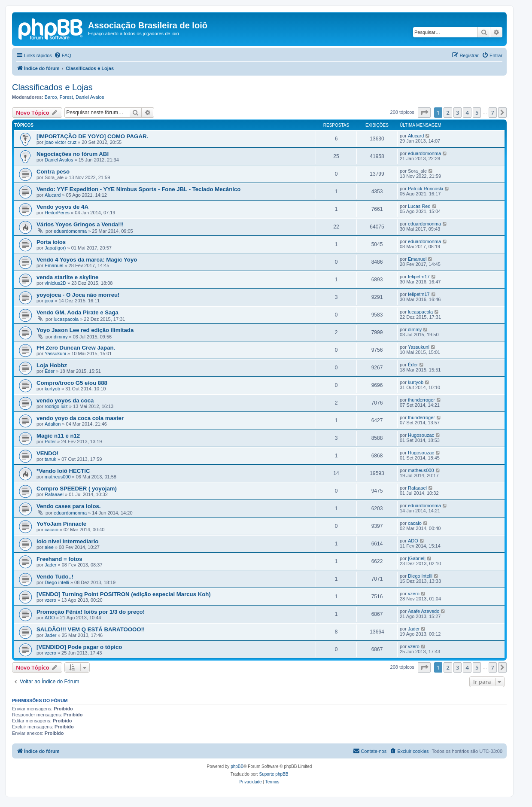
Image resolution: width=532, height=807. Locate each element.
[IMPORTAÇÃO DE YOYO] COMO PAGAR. (92, 136)
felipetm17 (419, 277)
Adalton (53, 424)
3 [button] (458, 113)
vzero (50, 600)
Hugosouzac (421, 435)
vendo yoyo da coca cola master (80, 418)
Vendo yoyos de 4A (62, 207)
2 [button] (448, 113)
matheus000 (58, 477)
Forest (66, 97)
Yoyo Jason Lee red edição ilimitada (85, 330)
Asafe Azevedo (424, 611)
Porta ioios (51, 242)
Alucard (416, 136)
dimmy (61, 337)
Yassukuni (55, 353)
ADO (413, 541)
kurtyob (52, 389)
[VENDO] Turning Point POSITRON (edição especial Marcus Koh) (124, 594)
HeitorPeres (57, 213)
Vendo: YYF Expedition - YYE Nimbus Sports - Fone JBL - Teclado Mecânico (138, 189)
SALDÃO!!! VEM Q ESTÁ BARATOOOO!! (91, 629)
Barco (51, 97)
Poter (50, 442)
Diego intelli (57, 582)
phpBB (237, 766)
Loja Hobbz (52, 365)
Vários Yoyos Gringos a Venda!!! (80, 224)
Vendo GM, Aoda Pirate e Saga (78, 312)
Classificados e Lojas (52, 87)
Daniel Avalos (90, 97)
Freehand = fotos (59, 559)
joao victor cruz (61, 142)
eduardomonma (424, 153)
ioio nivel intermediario (67, 541)
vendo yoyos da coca (65, 400)
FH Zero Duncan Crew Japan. (76, 348)
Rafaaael (54, 494)
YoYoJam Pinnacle (61, 524)
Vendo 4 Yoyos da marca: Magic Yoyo (87, 260)
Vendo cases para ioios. (69, 506)
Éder (50, 371)
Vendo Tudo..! (55, 577)
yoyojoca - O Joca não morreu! (78, 295)
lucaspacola (66, 319)
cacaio (52, 530)
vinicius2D (55, 283)
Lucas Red (419, 206)
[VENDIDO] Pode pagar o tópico (79, 647)
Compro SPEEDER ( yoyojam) (77, 489)
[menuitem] (63, 55)
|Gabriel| (417, 558)
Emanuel (54, 265)
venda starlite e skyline (67, 277)
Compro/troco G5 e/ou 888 (72, 383)
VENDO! (47, 453)
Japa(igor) (55, 248)
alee (49, 547)
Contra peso (53, 172)
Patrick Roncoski (426, 189)
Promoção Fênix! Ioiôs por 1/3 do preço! (91, 612)
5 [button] (477, 113)
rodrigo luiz (56, 406)
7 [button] (493, 113)
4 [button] (467, 113)
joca (49, 301)
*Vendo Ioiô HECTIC (63, 471)
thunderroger (421, 400)
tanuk (50, 459)
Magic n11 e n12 (58, 436)
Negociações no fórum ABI (73, 154)
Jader (51, 565)
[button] (424, 113)
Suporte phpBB (274, 774)
